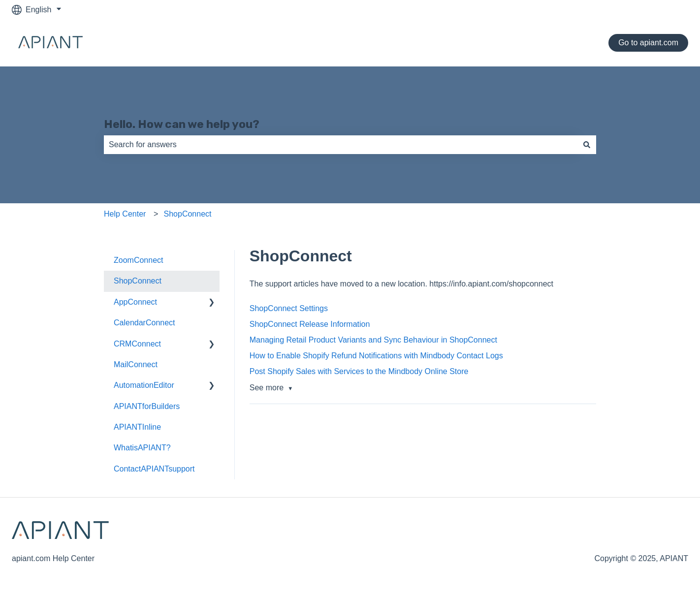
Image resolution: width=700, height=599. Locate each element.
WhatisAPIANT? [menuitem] (142, 448)
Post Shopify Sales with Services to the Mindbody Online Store (359, 371)
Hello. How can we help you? (182, 124)
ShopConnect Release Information (310, 324)
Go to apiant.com (648, 43)
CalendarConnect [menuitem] (144, 323)
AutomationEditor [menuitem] (144, 385)
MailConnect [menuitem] (136, 364)
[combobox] (341, 145)
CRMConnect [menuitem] (137, 344)
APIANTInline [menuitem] (137, 427)
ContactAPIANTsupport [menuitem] (154, 469)
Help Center (125, 214)
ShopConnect (188, 214)
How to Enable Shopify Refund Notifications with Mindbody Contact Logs (376, 356)
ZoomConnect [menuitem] (139, 260)
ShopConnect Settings (289, 308)
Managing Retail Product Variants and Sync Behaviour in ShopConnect (373, 340)
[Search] (587, 145)
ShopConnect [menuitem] (138, 281)
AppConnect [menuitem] (135, 302)
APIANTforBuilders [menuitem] (147, 406)
